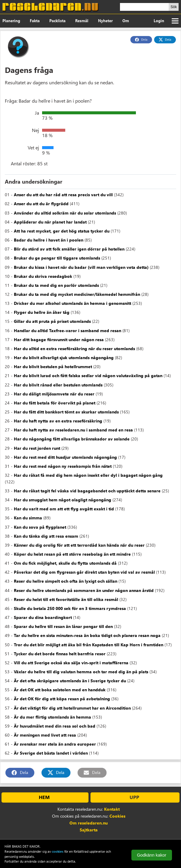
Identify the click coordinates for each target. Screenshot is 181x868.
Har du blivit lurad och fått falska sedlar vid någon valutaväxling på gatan (88, 375)
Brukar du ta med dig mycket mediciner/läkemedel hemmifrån (77, 294)
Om (126, 21)
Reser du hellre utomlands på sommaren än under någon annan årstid (84, 590)
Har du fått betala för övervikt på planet (55, 403)
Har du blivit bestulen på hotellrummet (53, 366)
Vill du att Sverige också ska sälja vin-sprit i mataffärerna (71, 663)
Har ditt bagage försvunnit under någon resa (59, 339)
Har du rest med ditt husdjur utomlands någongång (65, 457)
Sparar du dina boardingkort (43, 617)
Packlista (57, 21)
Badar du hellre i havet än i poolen (49, 240)
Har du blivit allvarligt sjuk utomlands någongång (64, 357)
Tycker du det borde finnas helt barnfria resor (60, 654)
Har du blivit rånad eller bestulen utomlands (58, 385)
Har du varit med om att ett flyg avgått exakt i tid (64, 509)
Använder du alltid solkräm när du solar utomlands (65, 213)
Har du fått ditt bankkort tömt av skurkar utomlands (66, 412)
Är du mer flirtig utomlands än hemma (52, 717)
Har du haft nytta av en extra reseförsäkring (58, 421)
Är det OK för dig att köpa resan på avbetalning (62, 699)
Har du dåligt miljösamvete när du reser (54, 394)
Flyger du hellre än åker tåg (42, 312)
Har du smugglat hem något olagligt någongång (63, 500)
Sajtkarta (89, 830)
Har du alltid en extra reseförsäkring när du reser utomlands (74, 348)
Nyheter (105, 21)
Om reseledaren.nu (89, 823)
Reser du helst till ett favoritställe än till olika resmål (66, 599)
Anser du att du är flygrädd (41, 204)
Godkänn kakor (152, 855)
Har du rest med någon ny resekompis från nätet (63, 466)
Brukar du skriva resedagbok (43, 276)
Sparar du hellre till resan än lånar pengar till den (63, 626)
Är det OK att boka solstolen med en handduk (60, 690)
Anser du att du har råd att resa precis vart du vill (63, 195)
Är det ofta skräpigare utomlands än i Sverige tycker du (70, 681)
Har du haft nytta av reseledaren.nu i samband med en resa (73, 430)
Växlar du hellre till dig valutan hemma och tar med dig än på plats (81, 672)
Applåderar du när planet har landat (50, 222)
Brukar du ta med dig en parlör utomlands (56, 285)
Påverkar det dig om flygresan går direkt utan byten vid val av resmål (84, 572)
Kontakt (112, 809)
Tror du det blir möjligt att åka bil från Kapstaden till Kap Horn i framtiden (89, 645)
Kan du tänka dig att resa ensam (46, 536)
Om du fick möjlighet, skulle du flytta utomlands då (65, 563)
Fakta (35, 21)
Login (159, 21)
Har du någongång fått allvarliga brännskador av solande (72, 439)
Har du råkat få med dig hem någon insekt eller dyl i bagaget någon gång (88, 475)
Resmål (82, 21)
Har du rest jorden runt (37, 448)
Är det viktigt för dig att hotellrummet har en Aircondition (72, 708)
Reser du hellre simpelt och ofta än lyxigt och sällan (66, 581)
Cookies (117, 816)
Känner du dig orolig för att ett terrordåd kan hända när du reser (79, 545)
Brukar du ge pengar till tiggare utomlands (57, 258)
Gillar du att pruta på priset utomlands (52, 321)
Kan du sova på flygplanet (40, 527)
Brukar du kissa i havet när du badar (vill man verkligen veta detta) (81, 267)
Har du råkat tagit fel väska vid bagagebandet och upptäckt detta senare (87, 491)
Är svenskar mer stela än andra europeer (55, 744)
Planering (11, 21)
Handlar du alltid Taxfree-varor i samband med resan (67, 330)
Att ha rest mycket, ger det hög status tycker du (62, 231)
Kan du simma (28, 518)
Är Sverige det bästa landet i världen (51, 753)
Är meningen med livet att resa (45, 735)
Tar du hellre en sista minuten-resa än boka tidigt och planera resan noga (87, 635)
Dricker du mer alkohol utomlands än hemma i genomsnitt (72, 303)
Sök (174, 7)
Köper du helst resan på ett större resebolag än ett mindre (72, 554)
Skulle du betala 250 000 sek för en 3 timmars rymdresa (70, 608)
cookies (58, 851)
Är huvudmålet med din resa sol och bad (55, 726)
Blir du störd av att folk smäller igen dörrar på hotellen (69, 249)
